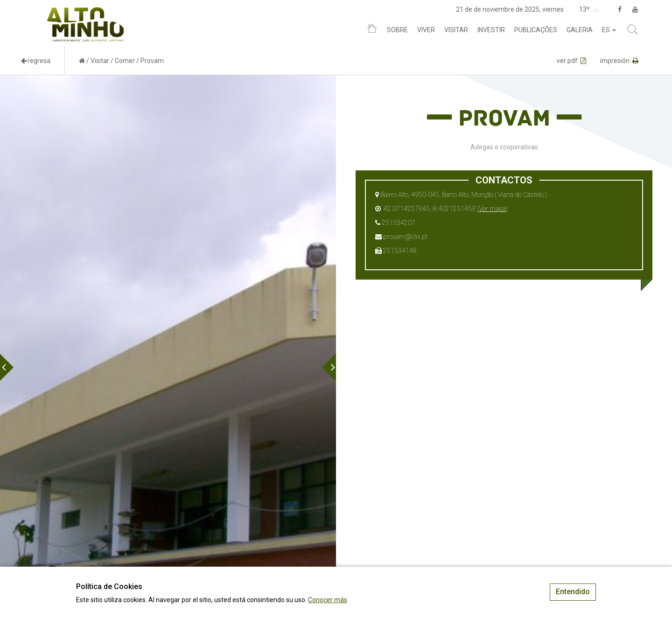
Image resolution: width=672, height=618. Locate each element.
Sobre (397, 30)
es (609, 30)
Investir (491, 30)
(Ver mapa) (492, 209)
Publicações (536, 30)
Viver (426, 30)
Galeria (580, 30)
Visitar (456, 30)
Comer (125, 61)
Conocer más (328, 600)
